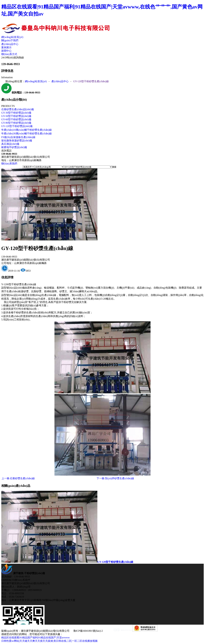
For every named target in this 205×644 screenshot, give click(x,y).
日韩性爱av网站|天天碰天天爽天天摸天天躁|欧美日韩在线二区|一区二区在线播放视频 (49, 641)
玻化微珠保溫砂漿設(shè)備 (17, 141)
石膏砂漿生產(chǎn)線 (18, 478)
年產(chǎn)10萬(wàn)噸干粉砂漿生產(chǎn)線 (27, 130)
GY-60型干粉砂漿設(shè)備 (16, 119)
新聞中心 (6, 51)
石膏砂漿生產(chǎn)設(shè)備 (18, 109)
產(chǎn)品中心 (10, 44)
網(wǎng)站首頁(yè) (12, 37)
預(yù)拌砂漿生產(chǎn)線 (115, 478)
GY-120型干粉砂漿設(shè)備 (17, 126)
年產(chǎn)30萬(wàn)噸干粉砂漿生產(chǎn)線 (27, 133)
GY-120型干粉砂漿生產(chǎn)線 (91, 81)
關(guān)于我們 (10, 40)
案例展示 (6, 47)
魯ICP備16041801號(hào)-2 (88, 631)
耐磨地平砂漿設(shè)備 (14, 147)
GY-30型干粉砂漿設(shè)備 (16, 113)
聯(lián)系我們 (9, 164)
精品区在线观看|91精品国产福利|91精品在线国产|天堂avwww (35, 638)
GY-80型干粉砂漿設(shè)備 (16, 123)
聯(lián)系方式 (9, 54)
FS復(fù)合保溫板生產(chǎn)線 (18, 137)
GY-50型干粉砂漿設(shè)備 (16, 116)
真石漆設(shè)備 (10, 144)
